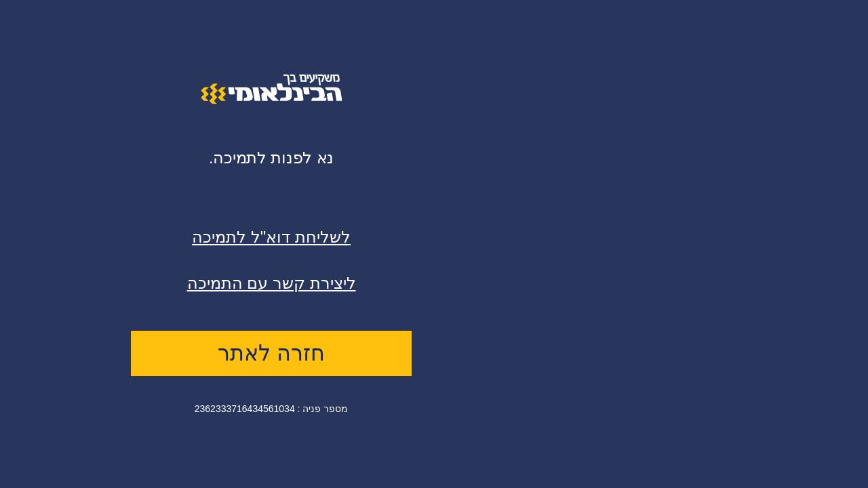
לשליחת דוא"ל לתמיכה (271, 237)
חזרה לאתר (271, 353)
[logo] (272, 101)
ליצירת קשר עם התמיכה (272, 283)
